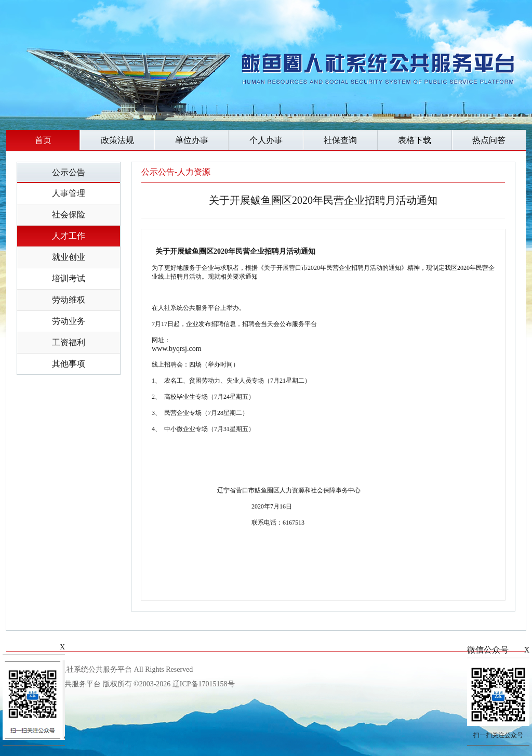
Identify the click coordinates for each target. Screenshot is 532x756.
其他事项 (69, 364)
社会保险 (69, 214)
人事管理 (69, 193)
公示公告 (69, 172)
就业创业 (69, 257)
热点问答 (489, 140)
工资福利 (69, 342)
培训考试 (69, 278)
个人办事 (266, 140)
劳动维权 (69, 300)
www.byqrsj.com (177, 349)
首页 (43, 140)
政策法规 (117, 140)
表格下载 (415, 140)
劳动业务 (69, 321)
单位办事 (192, 140)
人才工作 (69, 236)
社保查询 (340, 140)
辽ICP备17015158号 (204, 684)
